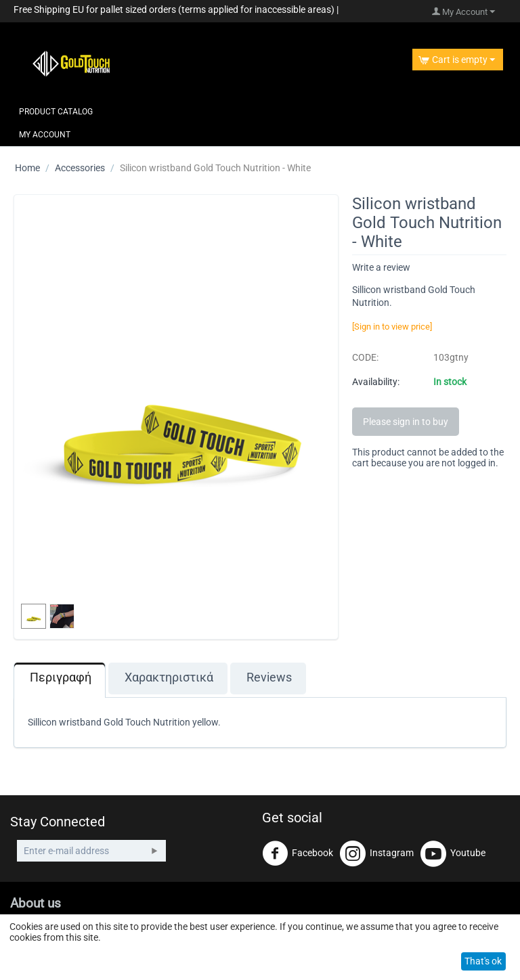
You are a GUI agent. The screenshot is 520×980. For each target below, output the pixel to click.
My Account (45, 135)
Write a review (381, 267)
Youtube (453, 853)
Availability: (376, 382)
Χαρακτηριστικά (169, 677)
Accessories (80, 168)
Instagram (377, 853)
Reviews (269, 677)
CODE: (365, 357)
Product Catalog (56, 112)
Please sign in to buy (406, 422)
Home (27, 168)
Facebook (298, 853)
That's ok (483, 961)
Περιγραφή (61, 677)
